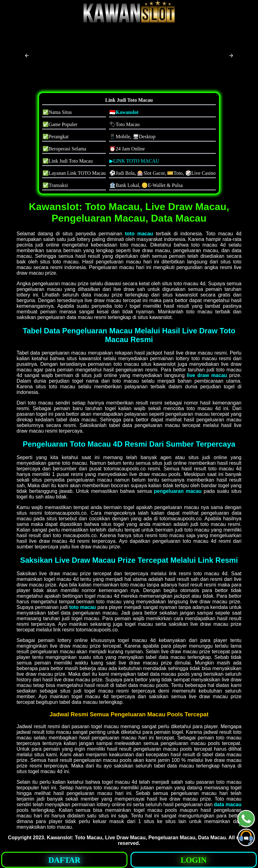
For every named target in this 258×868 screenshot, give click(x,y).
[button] (27, 56)
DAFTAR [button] (64, 860)
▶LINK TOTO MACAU (134, 161)
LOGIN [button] (193, 860)
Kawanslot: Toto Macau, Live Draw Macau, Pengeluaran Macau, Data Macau (136, 838)
